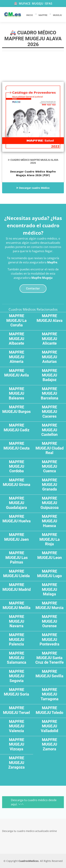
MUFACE (25, 4)
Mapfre (52, 262)
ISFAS (48, 4)
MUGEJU (38, 4)
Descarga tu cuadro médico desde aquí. (34, 802)
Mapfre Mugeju (42, 278)
